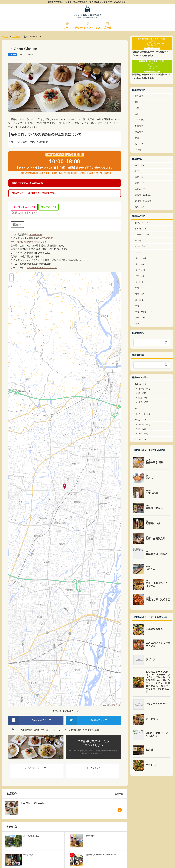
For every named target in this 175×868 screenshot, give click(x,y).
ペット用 (139, 282)
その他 (138, 150)
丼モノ (138, 420)
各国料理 (139, 126)
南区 (137, 177)
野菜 (137, 306)
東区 (137, 183)
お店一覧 (119, 794)
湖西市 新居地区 (143, 195)
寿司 (137, 288)
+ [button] (12, 275)
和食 (137, 102)
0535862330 (35, 235)
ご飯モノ (139, 234)
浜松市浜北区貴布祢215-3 (31, 242)
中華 (137, 108)
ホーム (67, 28)
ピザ (137, 276)
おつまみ (139, 223)
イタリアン (140, 120)
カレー (138, 408)
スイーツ (16, 37)
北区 (137, 171)
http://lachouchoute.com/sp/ (41, 268)
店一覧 (108, 28)
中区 (137, 165)
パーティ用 (140, 270)
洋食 (137, 114)
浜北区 (138, 189)
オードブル (140, 246)
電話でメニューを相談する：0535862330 (33, 193)
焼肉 (137, 138)
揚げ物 (138, 439)
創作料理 (139, 96)
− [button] (12, 279)
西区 (137, 207)
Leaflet (105, 705)
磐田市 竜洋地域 (143, 201)
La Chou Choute (26, 55)
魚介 (137, 318)
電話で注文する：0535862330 (28, 183)
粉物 (137, 294)
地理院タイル (114, 705)
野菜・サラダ (141, 312)
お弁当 (138, 228)
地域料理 (139, 132)
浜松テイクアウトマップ (87, 28)
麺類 (137, 324)
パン (137, 264)
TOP (5, 37)
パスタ (138, 258)
